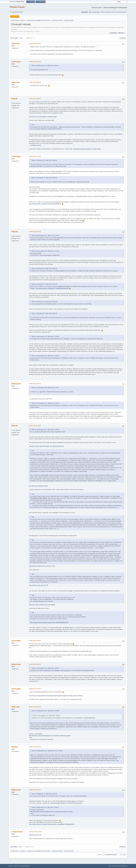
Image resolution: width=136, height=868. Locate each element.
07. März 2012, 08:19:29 (35, 43)
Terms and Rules (116, 866)
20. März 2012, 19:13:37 (35, 790)
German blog (96, 12)
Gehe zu (100, 855)
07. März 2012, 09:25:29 (35, 99)
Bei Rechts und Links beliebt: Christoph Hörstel (43, 117)
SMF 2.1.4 (11, 866)
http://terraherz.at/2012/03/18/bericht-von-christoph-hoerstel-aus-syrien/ (50, 736)
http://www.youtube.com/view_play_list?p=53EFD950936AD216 (49, 622)
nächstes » (122, 33)
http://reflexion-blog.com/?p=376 (39, 585)
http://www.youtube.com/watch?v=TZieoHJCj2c (87, 149)
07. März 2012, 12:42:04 (35, 156)
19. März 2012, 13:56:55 (35, 707)
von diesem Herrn (68, 628)
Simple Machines (25, 866)
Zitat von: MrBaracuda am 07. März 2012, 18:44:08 (45, 711)
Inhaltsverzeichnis (36, 145)
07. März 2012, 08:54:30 (35, 62)
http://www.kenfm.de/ (35, 835)
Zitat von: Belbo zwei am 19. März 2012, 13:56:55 (45, 807)
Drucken (122, 38)
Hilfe (110, 866)
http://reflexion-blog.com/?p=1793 (39, 566)
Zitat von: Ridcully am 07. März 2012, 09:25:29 (44, 160)
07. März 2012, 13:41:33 (35, 232)
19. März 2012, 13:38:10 (35, 689)
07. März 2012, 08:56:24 (35, 82)
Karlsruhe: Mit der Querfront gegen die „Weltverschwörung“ (46, 446)
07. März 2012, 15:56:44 (35, 384)
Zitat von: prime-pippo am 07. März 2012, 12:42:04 (45, 236)
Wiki (90, 12)
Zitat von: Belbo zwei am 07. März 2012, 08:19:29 (45, 66)
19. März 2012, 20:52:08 (35, 747)
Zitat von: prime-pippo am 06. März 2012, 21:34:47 (45, 388)
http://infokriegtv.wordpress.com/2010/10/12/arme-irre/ (66, 803)
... (33, 38)
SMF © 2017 (18, 866)
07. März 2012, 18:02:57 (35, 641)
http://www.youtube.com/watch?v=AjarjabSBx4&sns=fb (45, 204)
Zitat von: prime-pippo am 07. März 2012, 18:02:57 (45, 668)
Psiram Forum (17, 7)
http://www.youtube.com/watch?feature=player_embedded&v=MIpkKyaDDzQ (52, 824)
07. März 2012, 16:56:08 (35, 426)
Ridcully (15, 99)
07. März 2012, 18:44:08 (35, 664)
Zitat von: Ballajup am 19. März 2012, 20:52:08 (44, 794)
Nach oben (14, 847)
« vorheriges (113, 33)
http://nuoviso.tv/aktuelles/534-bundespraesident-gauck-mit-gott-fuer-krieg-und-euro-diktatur (56, 696)
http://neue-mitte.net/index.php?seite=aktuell (42, 605)
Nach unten (14, 38)
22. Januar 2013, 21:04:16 (35, 832)
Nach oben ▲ (124, 866)
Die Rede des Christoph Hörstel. (39, 486)
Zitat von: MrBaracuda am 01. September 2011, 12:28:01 (47, 751)
